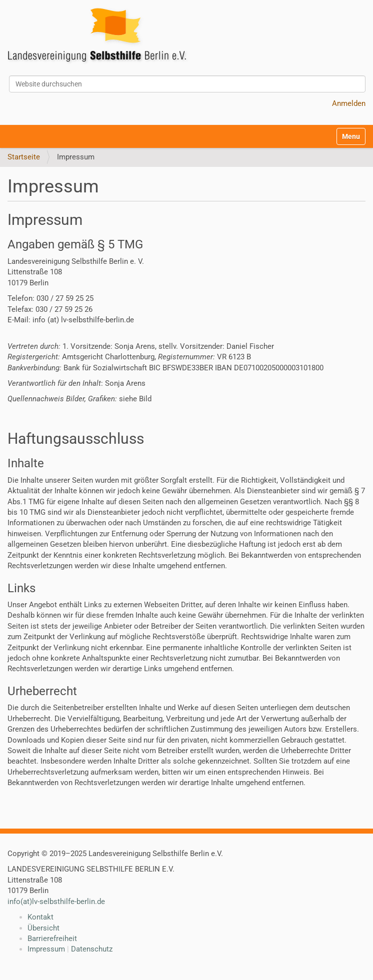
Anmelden (349, 103)
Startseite (24, 157)
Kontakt (40, 917)
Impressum (46, 949)
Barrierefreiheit (52, 939)
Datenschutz (92, 949)
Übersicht (43, 928)
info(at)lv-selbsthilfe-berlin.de (56, 902)
